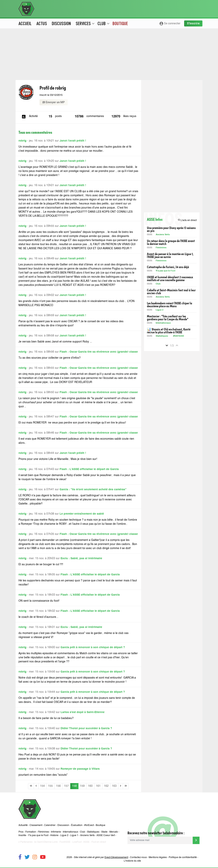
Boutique (120, 23)
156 (58, 786)
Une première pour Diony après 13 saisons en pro (171, 229)
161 (98, 786)
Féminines (161, 248)
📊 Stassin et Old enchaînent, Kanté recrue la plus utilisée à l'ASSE (169, 331)
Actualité (23, 825)
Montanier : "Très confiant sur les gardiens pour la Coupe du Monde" (168, 318)
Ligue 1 (74, 835)
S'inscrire (193, 23)
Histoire (54, 835)
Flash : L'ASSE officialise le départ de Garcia (89, 469)
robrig (22, 141)
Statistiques (162, 336)
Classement (36, 825)
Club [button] (104, 23)
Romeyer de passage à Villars (80, 769)
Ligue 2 (160, 310)
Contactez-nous (138, 857)
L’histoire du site (132, 861)
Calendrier (50, 825)
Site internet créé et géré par (101, 857)
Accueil (25, 23)
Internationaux (163, 323)
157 (66, 786)
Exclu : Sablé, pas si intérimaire (81, 558)
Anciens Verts (163, 235)
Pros (21, 832)
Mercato (114, 832)
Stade (104, 832)
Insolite (22, 835)
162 (106, 786)
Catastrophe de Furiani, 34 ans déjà (168, 267)
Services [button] (85, 23)
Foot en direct (99, 842)
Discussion (61, 23)
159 (82, 786)
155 (50, 786)
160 (90, 786)
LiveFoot (77, 842)
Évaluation (77, 825)
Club (158, 284)
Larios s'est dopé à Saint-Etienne (83, 712)
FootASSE (65, 842)
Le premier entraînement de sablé (82, 514)
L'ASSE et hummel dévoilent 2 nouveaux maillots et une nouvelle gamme (170, 278)
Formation (31, 832)
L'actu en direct (187, 220)
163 (114, 786)
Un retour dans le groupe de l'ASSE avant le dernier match (171, 242)
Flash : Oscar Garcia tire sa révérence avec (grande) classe (99, 352)
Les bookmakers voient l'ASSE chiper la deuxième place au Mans (170, 305)
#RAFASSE (179, 336)
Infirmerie (56, 832)
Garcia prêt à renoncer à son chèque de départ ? (93, 647)
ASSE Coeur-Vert (106, 835)
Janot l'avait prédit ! (73, 141)
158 (74, 786)
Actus (42, 23)
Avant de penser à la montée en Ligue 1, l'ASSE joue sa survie (170, 255)
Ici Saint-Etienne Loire (46, 842)
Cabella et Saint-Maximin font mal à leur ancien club (171, 291)
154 (42, 786)
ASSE (86, 842)
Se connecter (170, 24)
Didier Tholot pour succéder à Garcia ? (86, 728)
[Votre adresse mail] (160, 840)
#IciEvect (89, 825)
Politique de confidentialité (183, 857)
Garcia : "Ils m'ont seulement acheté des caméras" (93, 489)
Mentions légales (158, 857)
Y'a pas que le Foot (166, 271)
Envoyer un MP (54, 102)
